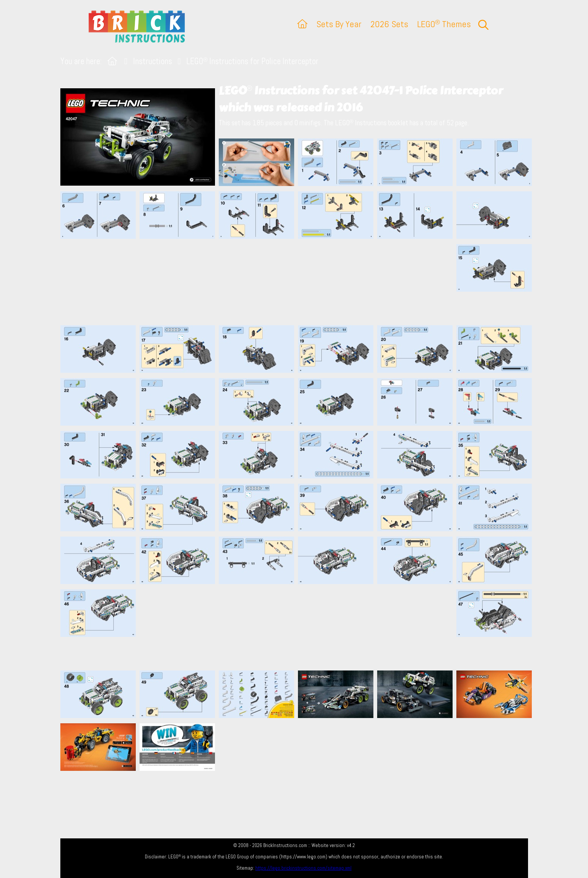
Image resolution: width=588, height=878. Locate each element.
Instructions (153, 61)
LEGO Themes (444, 24)
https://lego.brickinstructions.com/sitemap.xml (303, 868)
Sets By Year (339, 24)
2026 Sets (389, 24)
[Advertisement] (298, 282)
